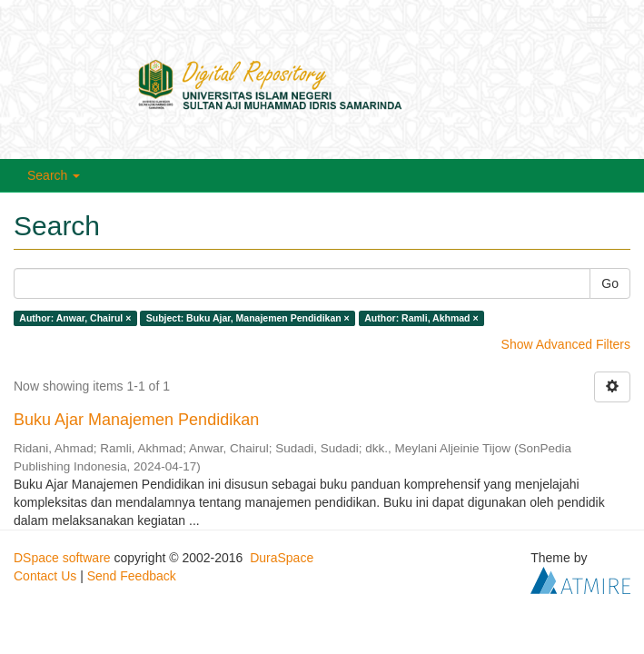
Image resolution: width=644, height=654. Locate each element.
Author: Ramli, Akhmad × (421, 318)
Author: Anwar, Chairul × (75, 318)
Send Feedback (132, 576)
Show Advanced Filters (566, 344)
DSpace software (62, 558)
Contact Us (45, 576)
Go (610, 283)
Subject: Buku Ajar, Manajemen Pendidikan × (248, 318)
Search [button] (54, 175)
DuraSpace (282, 558)
